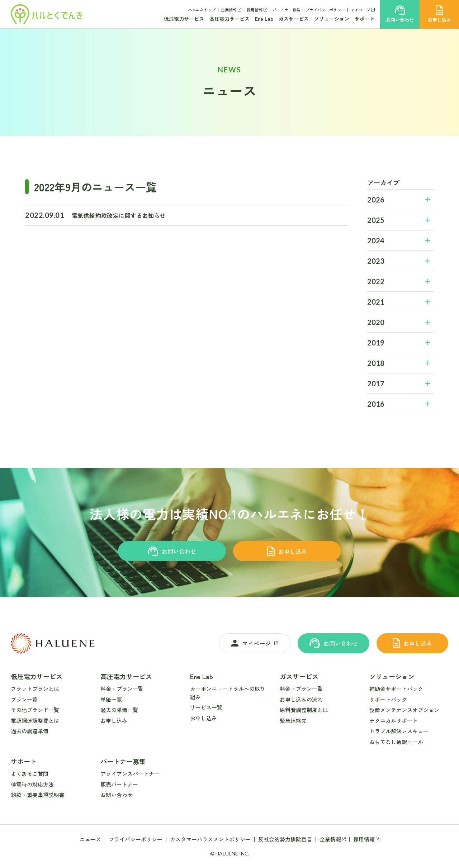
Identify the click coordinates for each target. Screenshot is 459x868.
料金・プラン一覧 (122, 689)
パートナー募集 (286, 10)
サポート (365, 19)
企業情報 (229, 10)
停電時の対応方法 (32, 784)
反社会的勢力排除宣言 (285, 839)
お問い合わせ (172, 551)
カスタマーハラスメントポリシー (210, 839)
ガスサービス (294, 19)
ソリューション (332, 19)
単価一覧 (111, 699)
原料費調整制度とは (304, 710)
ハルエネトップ (202, 10)
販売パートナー (119, 784)
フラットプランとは (35, 689)
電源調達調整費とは (35, 721)
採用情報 (255, 10)
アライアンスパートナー (130, 774)
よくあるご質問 (30, 774)
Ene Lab (264, 19)
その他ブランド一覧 (35, 710)
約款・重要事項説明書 (38, 795)
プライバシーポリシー (325, 10)
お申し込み (287, 551)
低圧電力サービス (184, 19)
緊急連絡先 (293, 721)
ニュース (90, 839)
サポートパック (388, 699)
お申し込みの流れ (301, 699)
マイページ (360, 10)
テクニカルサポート (394, 721)
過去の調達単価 (30, 731)
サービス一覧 (206, 707)
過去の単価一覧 (119, 710)
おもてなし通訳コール (396, 742)
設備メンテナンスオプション (404, 710)
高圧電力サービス (229, 19)
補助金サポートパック (396, 689)
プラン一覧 (24, 699)
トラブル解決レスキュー (399, 731)
